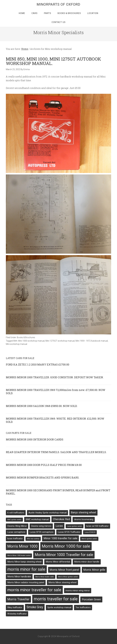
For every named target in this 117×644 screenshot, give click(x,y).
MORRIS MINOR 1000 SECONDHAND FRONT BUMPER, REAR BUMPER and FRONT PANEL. (58, 492)
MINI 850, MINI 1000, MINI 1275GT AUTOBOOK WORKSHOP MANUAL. (53, 61)
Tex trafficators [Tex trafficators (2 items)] (83, 607)
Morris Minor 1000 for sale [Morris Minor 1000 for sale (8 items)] (66, 546)
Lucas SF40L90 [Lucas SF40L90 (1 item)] (90, 532)
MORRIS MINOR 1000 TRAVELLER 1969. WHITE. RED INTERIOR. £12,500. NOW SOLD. (55, 420)
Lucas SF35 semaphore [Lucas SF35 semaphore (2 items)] (42, 532)
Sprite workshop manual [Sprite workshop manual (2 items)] (59, 607)
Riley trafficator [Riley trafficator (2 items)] (15, 607)
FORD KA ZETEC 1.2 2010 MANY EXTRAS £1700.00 (38, 364)
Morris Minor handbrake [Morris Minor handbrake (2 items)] (19, 577)
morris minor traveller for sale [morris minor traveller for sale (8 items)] (34, 590)
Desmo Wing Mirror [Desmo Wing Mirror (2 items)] (17, 526)
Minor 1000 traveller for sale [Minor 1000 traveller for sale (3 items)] (60, 538)
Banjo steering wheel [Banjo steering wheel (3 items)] (83, 512)
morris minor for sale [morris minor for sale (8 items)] (26, 569)
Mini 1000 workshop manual (31, 341)
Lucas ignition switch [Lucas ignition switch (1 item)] (75, 526)
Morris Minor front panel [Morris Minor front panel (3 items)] (64, 570)
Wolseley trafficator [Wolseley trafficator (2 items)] (17, 614)
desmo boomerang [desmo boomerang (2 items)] (84, 519)
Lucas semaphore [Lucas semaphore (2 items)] (16, 532)
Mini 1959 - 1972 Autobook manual (92, 341)
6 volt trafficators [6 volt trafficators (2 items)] (16, 513)
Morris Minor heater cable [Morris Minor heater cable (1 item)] (45, 577)
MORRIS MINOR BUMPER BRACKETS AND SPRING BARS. (43, 477)
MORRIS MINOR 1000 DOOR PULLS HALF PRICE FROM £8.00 (44, 465)
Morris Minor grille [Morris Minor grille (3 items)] (94, 570)
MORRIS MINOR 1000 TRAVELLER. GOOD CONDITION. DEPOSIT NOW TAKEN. (55, 377)
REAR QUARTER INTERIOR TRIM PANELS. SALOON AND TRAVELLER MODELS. (56, 452)
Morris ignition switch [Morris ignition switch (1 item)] (89, 539)
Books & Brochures (26, 337)
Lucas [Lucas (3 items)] (59, 526)
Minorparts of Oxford (58, 4)
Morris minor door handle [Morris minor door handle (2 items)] (87, 562)
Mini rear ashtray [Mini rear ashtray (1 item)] (33, 539)
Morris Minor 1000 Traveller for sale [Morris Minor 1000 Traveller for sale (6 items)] (64, 555)
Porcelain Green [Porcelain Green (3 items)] (91, 599)
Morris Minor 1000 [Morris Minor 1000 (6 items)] (22, 546)
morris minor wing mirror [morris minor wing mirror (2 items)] (78, 591)
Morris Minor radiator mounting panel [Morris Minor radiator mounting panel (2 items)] (26, 582)
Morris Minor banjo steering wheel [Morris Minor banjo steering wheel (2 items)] (24, 562)
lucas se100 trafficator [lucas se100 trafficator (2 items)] (97, 526)
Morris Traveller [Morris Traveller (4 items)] (18, 599)
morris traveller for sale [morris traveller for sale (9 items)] (56, 599)
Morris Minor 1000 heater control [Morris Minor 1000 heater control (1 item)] (19, 555)
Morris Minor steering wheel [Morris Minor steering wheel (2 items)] (62, 582)
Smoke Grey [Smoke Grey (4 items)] (35, 607)
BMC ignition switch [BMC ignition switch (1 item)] (14, 520)
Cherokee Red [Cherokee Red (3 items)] (61, 519)
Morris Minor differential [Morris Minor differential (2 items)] (58, 562)
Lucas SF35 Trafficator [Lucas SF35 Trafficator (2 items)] (69, 532)
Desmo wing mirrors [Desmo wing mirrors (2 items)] (41, 526)
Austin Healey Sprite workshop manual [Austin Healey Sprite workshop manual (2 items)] (48, 513)
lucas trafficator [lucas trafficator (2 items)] (15, 538)
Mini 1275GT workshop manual (60, 341)
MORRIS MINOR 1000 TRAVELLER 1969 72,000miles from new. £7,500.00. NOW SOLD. (56, 392)
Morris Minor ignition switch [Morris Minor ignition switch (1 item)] (68, 577)
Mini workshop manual (16, 344)
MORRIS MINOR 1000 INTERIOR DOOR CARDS (35, 439)
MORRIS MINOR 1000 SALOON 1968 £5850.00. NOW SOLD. (42, 406)
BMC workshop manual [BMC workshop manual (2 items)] (37, 519)
